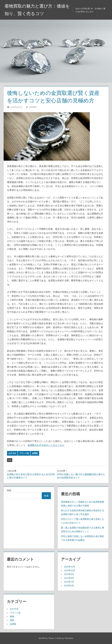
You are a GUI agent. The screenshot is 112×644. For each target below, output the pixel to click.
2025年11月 (69, 567)
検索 (9, 490)
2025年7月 (69, 582)
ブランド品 (24, 453)
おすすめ (12, 453)
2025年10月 (70, 570)
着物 (12, 616)
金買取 (35, 453)
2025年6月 (69, 585)
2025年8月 (69, 578)
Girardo (33, 107)
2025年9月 (69, 574)
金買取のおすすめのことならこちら (46, 445)
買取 (12, 620)
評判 (10, 460)
